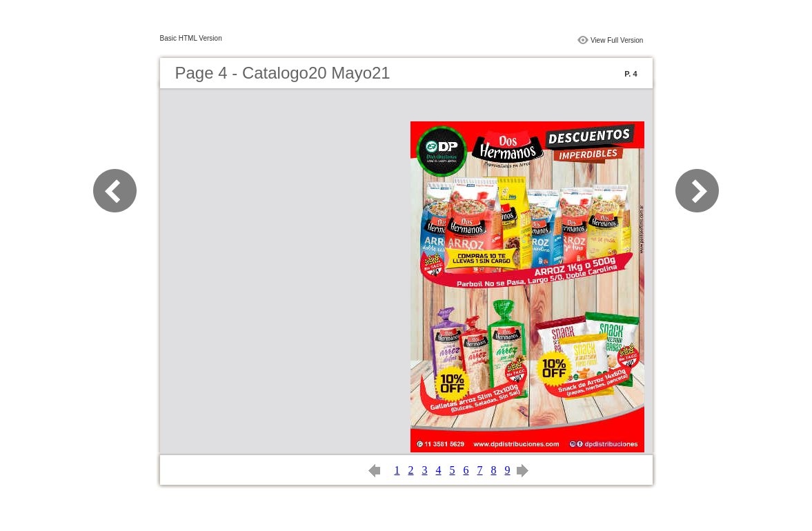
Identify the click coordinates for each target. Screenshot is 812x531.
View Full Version (617, 40)
